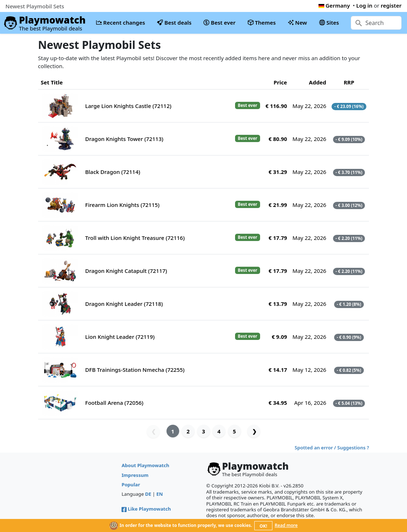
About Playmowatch (145, 465)
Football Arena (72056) (114, 403)
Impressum (135, 475)
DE (148, 494)
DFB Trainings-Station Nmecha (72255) (135, 370)
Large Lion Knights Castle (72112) (128, 106)
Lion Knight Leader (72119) (120, 337)
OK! (264, 526)
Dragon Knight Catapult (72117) (126, 271)
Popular (131, 485)
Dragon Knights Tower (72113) (124, 139)
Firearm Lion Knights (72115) (122, 205)
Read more (286, 525)
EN (160, 494)
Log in (364, 5)
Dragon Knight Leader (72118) (124, 304)
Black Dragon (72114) (113, 172)
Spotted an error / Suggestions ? (332, 448)
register (391, 5)
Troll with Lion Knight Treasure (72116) (135, 238)
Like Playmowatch (146, 509)
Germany (334, 5)
